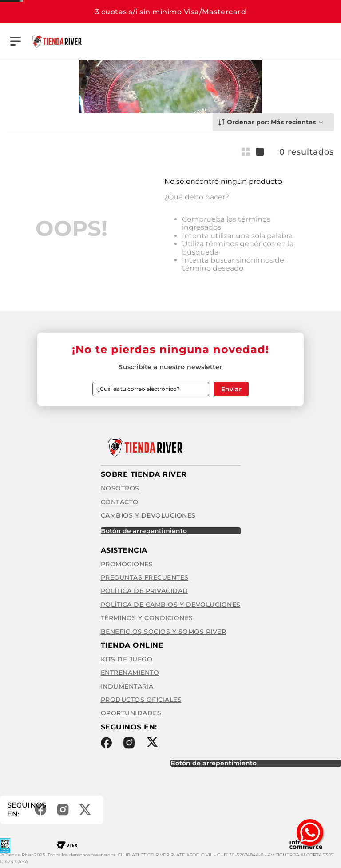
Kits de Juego (127, 658)
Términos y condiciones (147, 617)
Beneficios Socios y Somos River (164, 630)
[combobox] (216, 41)
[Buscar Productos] (256, 41)
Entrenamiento (130, 672)
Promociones (127, 563)
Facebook (106, 741)
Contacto (120, 501)
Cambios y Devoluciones (148, 514)
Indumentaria (127, 685)
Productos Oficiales (141, 699)
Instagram (129, 741)
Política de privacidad (145, 590)
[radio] (247, 151)
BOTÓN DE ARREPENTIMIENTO (144, 530)
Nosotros (120, 487)
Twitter (152, 741)
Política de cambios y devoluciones (171, 603)
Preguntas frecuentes (145, 577)
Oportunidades (131, 712)
